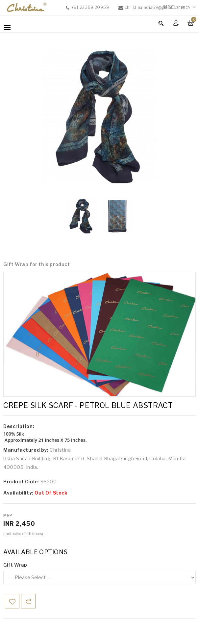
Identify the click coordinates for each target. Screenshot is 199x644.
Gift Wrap (15, 565)
